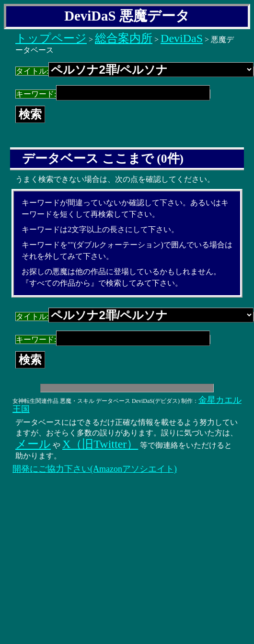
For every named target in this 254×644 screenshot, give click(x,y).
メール (33, 444)
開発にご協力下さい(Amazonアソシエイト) (95, 469)
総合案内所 (124, 38)
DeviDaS (182, 38)
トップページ (51, 38)
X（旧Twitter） (100, 444)
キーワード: (113, 94)
